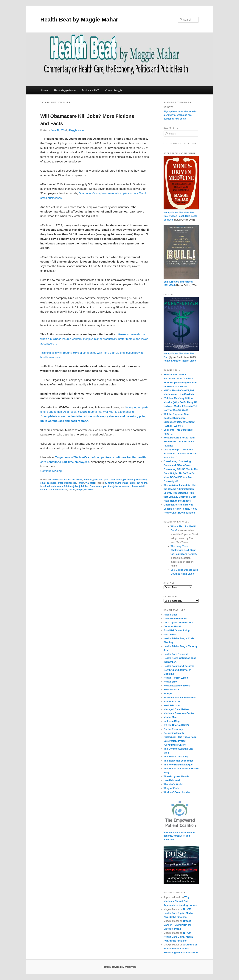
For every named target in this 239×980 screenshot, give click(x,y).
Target (81, 483)
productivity (141, 480)
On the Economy (173, 729)
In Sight (168, 693)
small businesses (67, 483)
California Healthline (175, 619)
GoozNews (170, 634)
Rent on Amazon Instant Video (180, 361)
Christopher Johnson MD (178, 622)
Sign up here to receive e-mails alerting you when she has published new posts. (180, 115)
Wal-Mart (90, 483)
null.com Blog (172, 721)
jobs (106, 480)
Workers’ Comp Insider (177, 792)
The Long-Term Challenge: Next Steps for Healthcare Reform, (184, 550)
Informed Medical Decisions (180, 698)
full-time (88, 480)
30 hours (109, 483)
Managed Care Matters (177, 709)
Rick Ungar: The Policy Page (180, 737)
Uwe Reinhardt (172, 780)
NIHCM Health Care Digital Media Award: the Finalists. (178, 913)
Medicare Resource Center (179, 713)
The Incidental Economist (178, 761)
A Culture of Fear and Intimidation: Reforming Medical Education (181, 949)
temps (80, 490)
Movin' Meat (170, 717)
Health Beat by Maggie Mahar (79, 20)
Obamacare (116, 480)
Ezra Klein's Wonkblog (177, 630)
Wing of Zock (171, 788)
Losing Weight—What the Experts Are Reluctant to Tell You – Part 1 (180, 453)
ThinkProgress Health (176, 776)
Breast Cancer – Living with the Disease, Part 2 (178, 925)
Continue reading (53, 471)
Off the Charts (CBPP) (176, 725)
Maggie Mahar (77, 130)
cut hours (77, 480)
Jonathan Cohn (172, 701)
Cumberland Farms (60, 480)
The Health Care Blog (176, 757)
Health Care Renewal (176, 654)
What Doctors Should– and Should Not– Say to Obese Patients (179, 442)
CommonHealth (173, 626)
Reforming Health (174, 733)
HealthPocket (171, 690)
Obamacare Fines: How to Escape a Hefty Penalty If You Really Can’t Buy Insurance (180, 509)
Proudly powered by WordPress (119, 967)
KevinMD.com (172, 705)
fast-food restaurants (52, 486)
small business (48, 483)
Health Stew (170, 682)
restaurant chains (129, 486)
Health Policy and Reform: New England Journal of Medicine (179, 670)
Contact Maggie (114, 90)
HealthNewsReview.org (177, 686)
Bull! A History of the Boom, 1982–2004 (181, 282)
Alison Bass (170, 615)
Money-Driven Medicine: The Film (181, 354)
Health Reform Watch (176, 678)
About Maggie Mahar (65, 90)
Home (45, 90)
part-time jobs (111, 486)
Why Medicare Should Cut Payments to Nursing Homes (180, 901)
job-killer (98, 480)
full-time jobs (71, 486)
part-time (128, 480)
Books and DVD (91, 90)
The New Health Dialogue (178, 765)
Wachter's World (173, 784)
